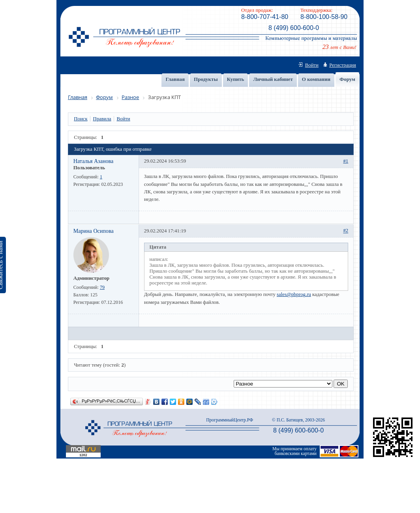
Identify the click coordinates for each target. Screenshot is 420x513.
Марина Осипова (94, 231)
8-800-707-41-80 (265, 17)
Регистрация (343, 65)
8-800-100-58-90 (324, 17)
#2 (346, 231)
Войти (312, 65)
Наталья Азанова (93, 161)
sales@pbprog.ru (294, 294)
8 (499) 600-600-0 (294, 28)
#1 (346, 161)
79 (102, 287)
